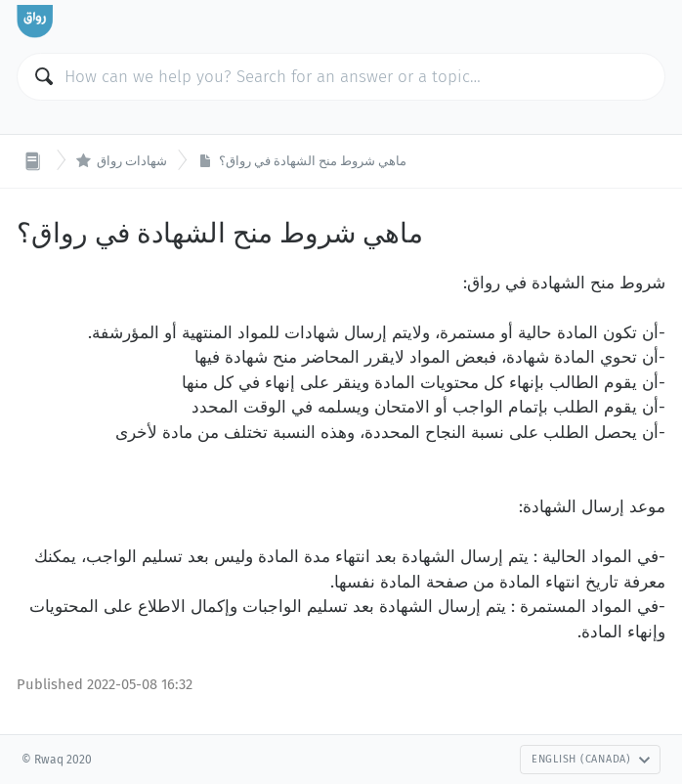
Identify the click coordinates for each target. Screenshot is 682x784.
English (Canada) (591, 759)
